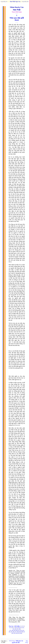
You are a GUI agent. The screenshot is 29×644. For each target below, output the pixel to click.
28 (18, 632)
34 (17, 633)
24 (9, 632)
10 (19, 628)
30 (22, 632)
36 (21, 633)
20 (17, 630)
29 (20, 632)
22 (21, 630)
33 (15, 633)
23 (23, 630)
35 (19, 633)
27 (16, 632)
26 (14, 632)
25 (11, 632)
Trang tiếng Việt (25, 2)
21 (19, 630)
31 (24, 632)
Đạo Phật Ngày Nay (15, 2)
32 (13, 633)
